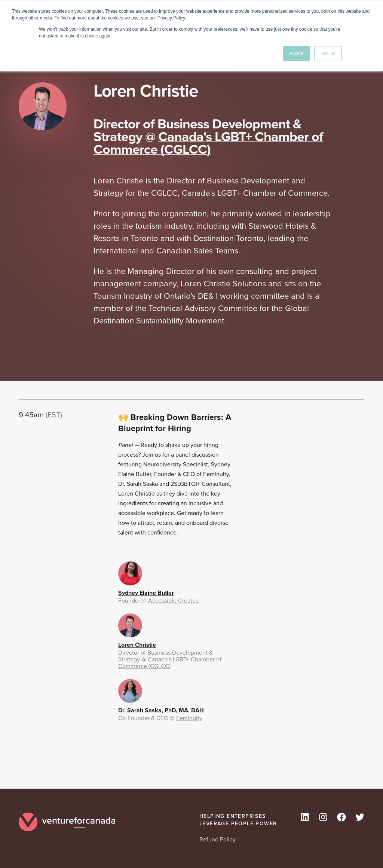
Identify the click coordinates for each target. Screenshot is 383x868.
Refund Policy (217, 839)
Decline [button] (328, 54)
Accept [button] (296, 54)
